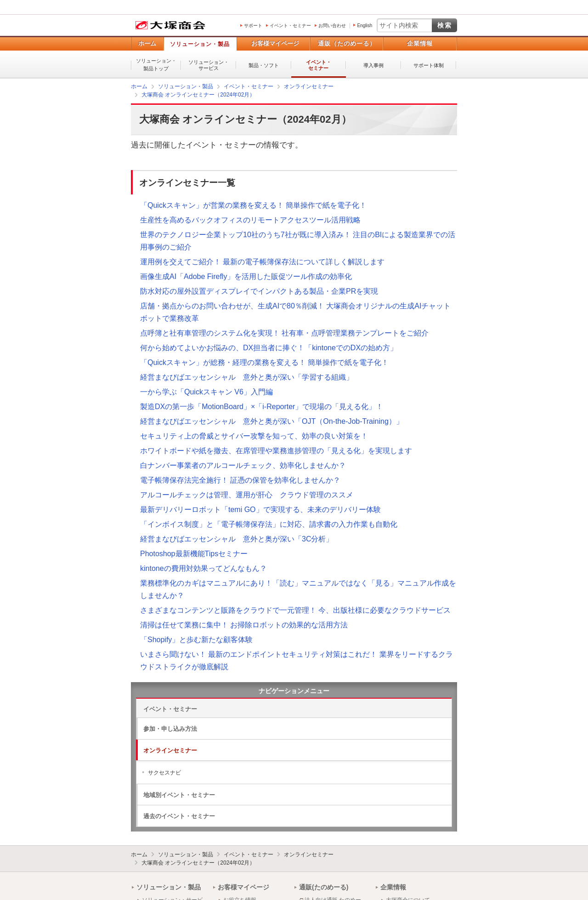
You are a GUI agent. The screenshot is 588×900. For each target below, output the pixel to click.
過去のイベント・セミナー (179, 816)
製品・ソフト (264, 65)
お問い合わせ (332, 26)
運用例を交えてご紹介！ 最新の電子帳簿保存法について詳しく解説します (262, 262)
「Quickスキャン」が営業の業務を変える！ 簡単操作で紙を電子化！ (253, 205)
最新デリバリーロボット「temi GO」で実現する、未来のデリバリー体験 (260, 510)
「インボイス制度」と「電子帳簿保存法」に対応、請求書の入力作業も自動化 (269, 524)
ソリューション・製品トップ (156, 65)
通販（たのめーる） (347, 43)
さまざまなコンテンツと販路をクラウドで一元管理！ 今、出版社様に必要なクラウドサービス (295, 610)
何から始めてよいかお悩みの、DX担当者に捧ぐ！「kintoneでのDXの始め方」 (269, 348)
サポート (253, 26)
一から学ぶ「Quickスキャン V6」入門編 (206, 392)
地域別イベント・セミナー (179, 795)
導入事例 (373, 65)
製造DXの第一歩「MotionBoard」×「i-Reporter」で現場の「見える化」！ (262, 407)
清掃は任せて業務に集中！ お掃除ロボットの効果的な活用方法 (244, 625)
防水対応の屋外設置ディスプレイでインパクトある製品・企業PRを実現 (259, 291)
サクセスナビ (164, 773)
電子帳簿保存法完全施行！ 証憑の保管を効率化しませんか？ (240, 480)
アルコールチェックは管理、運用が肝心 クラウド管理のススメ (247, 495)
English (365, 26)
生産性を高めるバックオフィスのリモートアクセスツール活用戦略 (250, 220)
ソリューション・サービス (209, 65)
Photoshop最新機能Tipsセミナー (194, 554)
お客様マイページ (275, 43)
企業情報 (420, 43)
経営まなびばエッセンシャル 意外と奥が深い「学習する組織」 (247, 377)
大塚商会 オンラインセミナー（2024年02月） (198, 863)
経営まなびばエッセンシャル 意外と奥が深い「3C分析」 (237, 539)
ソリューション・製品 (200, 44)
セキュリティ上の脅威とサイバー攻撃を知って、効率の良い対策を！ (254, 436)
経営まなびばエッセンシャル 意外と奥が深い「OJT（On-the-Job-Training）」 (272, 421)
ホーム (147, 43)
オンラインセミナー (170, 750)
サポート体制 (429, 65)
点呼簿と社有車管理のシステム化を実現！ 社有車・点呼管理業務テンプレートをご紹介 (284, 333)
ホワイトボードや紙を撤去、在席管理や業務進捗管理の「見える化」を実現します (276, 451)
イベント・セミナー (290, 26)
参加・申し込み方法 (170, 729)
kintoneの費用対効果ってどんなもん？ (204, 568)
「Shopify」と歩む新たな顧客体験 (196, 640)
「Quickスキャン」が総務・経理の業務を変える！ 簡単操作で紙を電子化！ (264, 362)
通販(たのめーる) (324, 887)
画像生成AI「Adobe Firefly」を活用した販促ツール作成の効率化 (246, 276)
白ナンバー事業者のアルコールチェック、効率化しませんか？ (243, 465)
